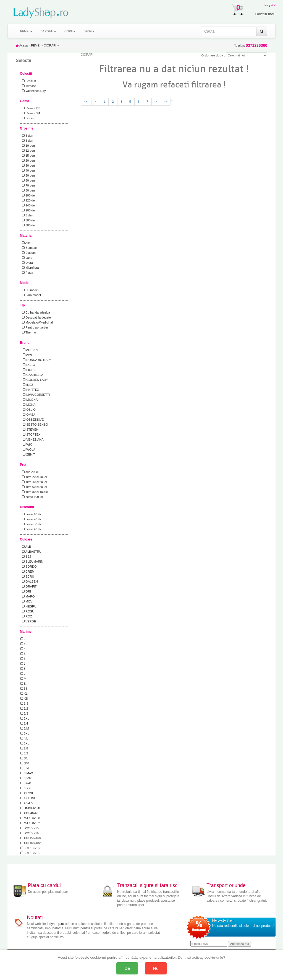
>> (165, 102)
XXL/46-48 (29, 813)
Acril (26, 243)
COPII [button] (70, 31)
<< (86, 102)
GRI (26, 591)
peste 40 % (31, 529)
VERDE (28, 621)
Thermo (28, 332)
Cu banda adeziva (35, 312)
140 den (28, 205)
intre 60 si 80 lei (34, 487)
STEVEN (29, 430)
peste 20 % (31, 519)
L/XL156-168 (31, 848)
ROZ (26, 616)
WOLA (28, 449)
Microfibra (30, 268)
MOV (26, 601)
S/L (24, 758)
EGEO (28, 365)
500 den (28, 220)
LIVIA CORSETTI (35, 395)
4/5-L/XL (28, 803)
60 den (28, 180)
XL (24, 694)
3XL (25, 733)
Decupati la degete (36, 317)
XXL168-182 (31, 843)
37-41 (26, 783)
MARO (27, 596)
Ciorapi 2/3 (30, 108)
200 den (28, 210)
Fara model (31, 295)
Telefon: (251, 46)
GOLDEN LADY (34, 380)
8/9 (24, 753)
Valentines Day (33, 91)
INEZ (27, 385)
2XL (25, 718)
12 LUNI (28, 798)
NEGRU (28, 606)
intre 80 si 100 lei (34, 492)
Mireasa (28, 86)
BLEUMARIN (32, 562)
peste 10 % (31, 514)
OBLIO (28, 410)
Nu (156, 968)
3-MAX (27, 773)
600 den (28, 225)
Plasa (27, 273)
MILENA (29, 400)
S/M (25, 763)
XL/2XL (27, 793)
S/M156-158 (30, 828)
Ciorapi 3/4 (30, 113)
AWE (27, 355)
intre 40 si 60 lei (34, 482)
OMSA (28, 415)
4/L (24, 738)
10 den (28, 146)
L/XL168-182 (31, 853)
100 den (28, 195)
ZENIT (28, 454)
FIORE (28, 370)
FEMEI (36, 45)
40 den (28, 170)
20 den (28, 161)
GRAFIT (29, 586)
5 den (27, 215)
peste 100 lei (32, 497)
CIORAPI (50, 45)
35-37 (26, 778)
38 (24, 689)
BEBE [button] (89, 31)
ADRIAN (29, 350)
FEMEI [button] (26, 31)
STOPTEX (30, 435)
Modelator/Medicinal (37, 322)
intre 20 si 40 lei (34, 477)
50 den (28, 175)
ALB (26, 547)
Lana (26, 258)
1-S (24, 704)
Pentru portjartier (34, 327)
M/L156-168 (30, 818)
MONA (28, 405)
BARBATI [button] (48, 31)
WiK (26, 444)
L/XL (25, 768)
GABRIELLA (32, 375)
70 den (28, 185)
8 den (27, 141)
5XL (25, 743)
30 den (28, 166)
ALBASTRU (31, 552)
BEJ (26, 557)
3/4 (24, 723)
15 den (28, 156)
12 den (28, 151)
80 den (28, 190)
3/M (25, 728)
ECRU (27, 576)
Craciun (28, 81)
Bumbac (29, 248)
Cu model (29, 290)
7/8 (24, 748)
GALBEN (29, 581)
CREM (27, 572)
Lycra (27, 263)
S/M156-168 (30, 833)
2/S (24, 713)
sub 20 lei (29, 472)
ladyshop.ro (56, 924)
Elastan (28, 253)
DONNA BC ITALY (36, 360)
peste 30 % (31, 524)
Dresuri (28, 118)
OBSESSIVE (32, 420)
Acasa (22, 45)
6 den (27, 136)
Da (127, 968)
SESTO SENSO (34, 425)
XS (24, 699)
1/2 (24, 709)
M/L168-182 (30, 823)
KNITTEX (30, 390)
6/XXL (26, 788)
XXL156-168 (31, 838)
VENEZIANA (32, 439)
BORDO (29, 567)
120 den (28, 200)
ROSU (27, 611)
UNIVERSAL (31, 808)
